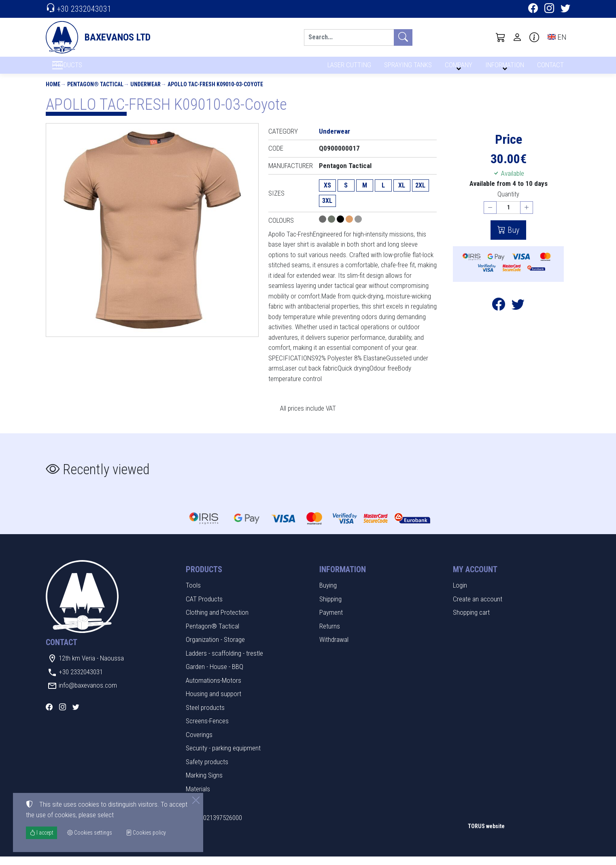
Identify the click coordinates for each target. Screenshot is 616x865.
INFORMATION (503, 68)
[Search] (349, 37)
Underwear (146, 92)
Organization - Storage (215, 648)
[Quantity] (508, 216)
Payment (331, 621)
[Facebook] (533, 9)
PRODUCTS (87, 69)
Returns (330, 634)
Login (460, 594)
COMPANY (457, 68)
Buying (328, 594)
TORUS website (486, 834)
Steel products (205, 716)
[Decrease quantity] (490, 216)
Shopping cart (471, 621)
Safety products (207, 770)
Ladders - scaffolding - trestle (224, 661)
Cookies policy (146, 833)
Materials (198, 797)
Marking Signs (204, 784)
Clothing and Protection (217, 621)
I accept (41, 833)
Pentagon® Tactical (95, 92)
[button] (501, 37)
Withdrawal (334, 648)
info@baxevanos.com (88, 694)
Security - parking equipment (223, 756)
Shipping (330, 607)
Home (53, 92)
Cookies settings (72, 853)
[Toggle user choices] (517, 37)
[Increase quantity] (527, 216)
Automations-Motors (213, 688)
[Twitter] (565, 9)
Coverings (199, 743)
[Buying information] (534, 37)
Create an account (478, 607)
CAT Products (204, 607)
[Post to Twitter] (518, 315)
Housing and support (213, 702)
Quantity (508, 202)
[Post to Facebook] (499, 315)
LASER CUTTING (347, 68)
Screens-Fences (207, 729)
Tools (193, 594)
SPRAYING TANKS (407, 68)
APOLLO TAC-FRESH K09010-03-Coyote (215, 92)
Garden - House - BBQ (215, 675)
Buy (512, 238)
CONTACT (550, 68)
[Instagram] (549, 9)
